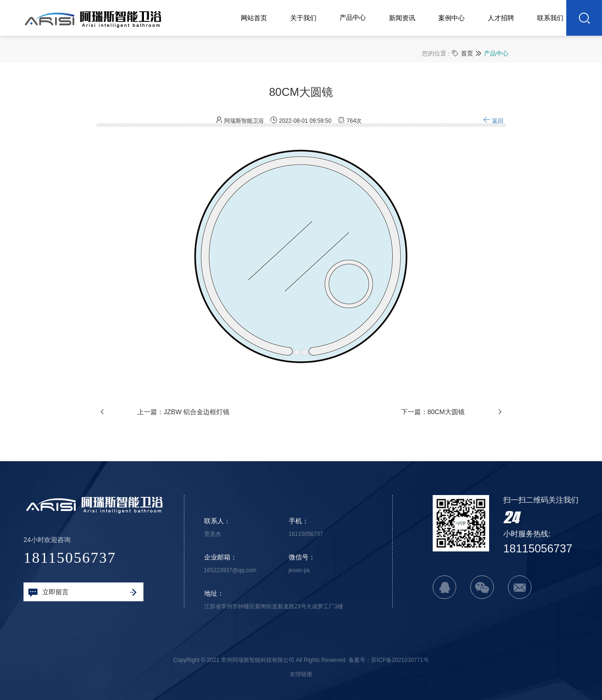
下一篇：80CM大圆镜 (433, 418)
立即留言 (82, 592)
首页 (467, 53)
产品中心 (496, 53)
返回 (493, 127)
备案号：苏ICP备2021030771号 (389, 660)
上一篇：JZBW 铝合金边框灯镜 (183, 418)
